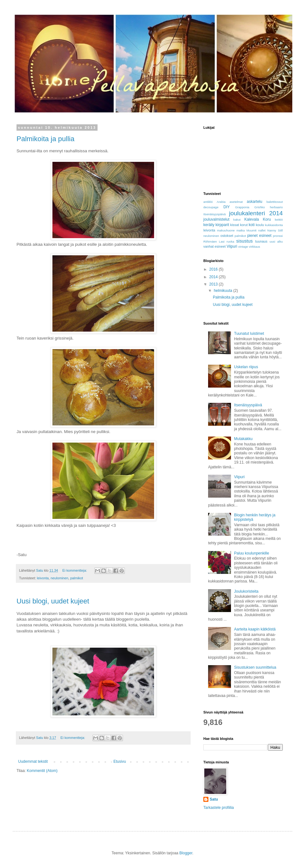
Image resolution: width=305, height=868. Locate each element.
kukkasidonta (274, 225)
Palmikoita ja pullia (45, 139)
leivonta (43, 578)
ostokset (227, 236)
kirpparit (222, 225)
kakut (237, 220)
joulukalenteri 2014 (256, 213)
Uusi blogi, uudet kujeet (53, 601)
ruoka (230, 241)
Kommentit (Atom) (42, 771)
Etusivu (120, 761)
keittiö (279, 220)
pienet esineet (259, 236)
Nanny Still (275, 230)
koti (252, 225)
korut (244, 225)
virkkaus (254, 247)
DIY (227, 207)
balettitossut (275, 202)
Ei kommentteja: (75, 570)
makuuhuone (226, 230)
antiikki (208, 202)
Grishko (260, 207)
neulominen (59, 578)
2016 (214, 269)
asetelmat (236, 202)
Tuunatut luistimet (249, 334)
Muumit (251, 230)
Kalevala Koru (258, 219)
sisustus (245, 241)
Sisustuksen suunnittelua (255, 667)
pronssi (278, 236)
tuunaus (261, 241)
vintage (243, 247)
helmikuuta (224, 291)
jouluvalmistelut (216, 219)
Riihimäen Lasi (214, 241)
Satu (214, 799)
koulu (260, 225)
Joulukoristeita (246, 591)
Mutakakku (243, 439)
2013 (214, 284)
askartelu (255, 202)
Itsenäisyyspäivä (214, 214)
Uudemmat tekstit (33, 761)
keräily (209, 225)
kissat (235, 225)
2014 (214, 277)
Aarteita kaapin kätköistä (255, 629)
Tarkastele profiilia (219, 808)
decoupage (211, 207)
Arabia (221, 202)
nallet (262, 230)
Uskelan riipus (246, 367)
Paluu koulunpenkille (252, 553)
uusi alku (276, 241)
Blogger (186, 853)
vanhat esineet (214, 246)
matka (241, 230)
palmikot (77, 578)
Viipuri (232, 246)
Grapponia (242, 207)
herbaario (276, 207)
